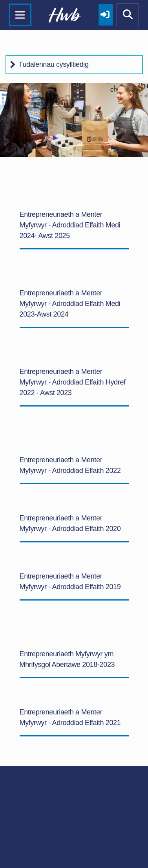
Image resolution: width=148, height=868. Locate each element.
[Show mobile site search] (128, 15)
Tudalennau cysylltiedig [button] (54, 64)
